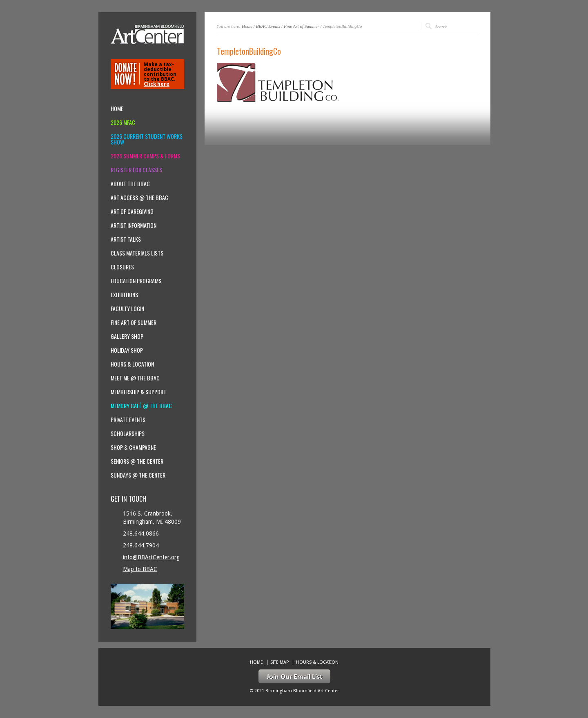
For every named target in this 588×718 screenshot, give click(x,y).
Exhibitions (124, 295)
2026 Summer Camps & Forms (145, 156)
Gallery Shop (127, 336)
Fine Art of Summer (302, 26)
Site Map (280, 662)
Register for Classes (136, 170)
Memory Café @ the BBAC (141, 406)
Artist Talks (126, 239)
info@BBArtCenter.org (151, 557)
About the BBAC (130, 184)
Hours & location (132, 364)
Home (247, 26)
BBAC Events (268, 26)
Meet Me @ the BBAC (135, 378)
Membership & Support (138, 392)
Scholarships (128, 433)
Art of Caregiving (132, 211)
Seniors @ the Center (137, 461)
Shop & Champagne (133, 447)
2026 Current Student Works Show (147, 139)
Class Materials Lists (137, 253)
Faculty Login (127, 309)
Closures (122, 267)
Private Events (128, 420)
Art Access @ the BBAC (139, 198)
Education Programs (136, 281)
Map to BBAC (140, 569)
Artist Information (134, 225)
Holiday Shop (127, 350)
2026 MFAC (123, 122)
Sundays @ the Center (138, 475)
